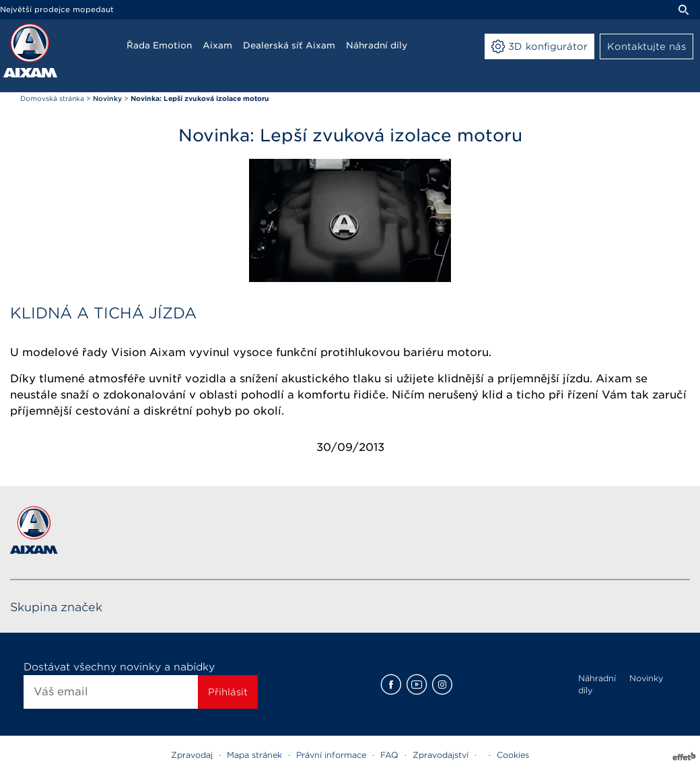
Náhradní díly (597, 684)
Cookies (513, 755)
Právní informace (331, 755)
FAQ (389, 755)
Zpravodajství (441, 755)
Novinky (646, 678)
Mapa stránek (254, 755)
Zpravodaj (192, 755)
